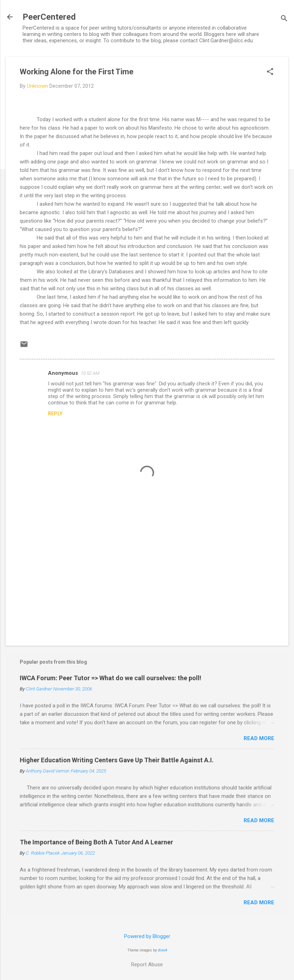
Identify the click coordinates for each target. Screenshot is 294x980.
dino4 (163, 950)
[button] (270, 72)
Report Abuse (147, 965)
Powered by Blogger (147, 936)
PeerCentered (49, 17)
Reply (55, 414)
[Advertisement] (147, 580)
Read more (259, 738)
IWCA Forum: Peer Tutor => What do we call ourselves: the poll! (111, 678)
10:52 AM (90, 373)
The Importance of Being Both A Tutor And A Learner (96, 842)
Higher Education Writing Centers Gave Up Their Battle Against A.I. (117, 760)
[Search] (284, 19)
